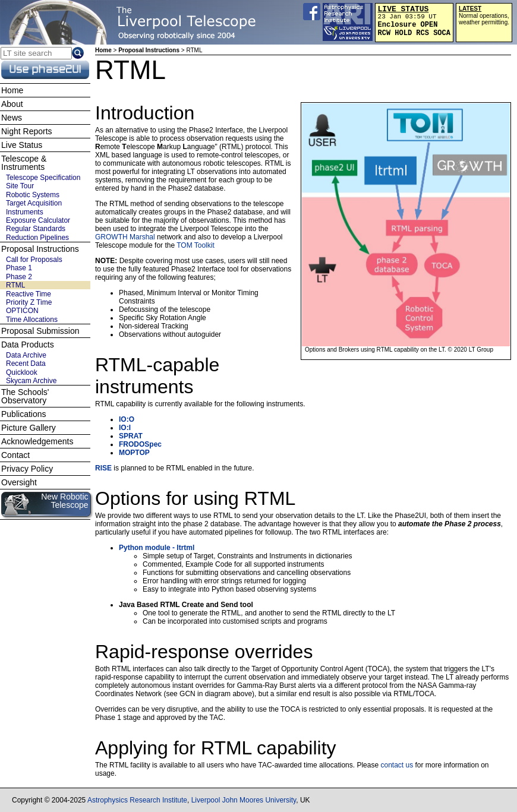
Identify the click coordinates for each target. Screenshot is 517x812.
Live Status (22, 145)
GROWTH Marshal (125, 237)
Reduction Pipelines (37, 238)
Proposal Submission (40, 331)
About (12, 104)
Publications (24, 414)
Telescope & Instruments (24, 163)
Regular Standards (36, 229)
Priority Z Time (29, 302)
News (12, 118)
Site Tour (20, 186)
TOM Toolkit (196, 245)
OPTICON (22, 311)
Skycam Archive (31, 381)
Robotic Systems (33, 195)
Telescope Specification (43, 178)
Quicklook (22, 372)
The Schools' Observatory (25, 396)
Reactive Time (29, 294)
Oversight (19, 482)
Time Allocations (32, 320)
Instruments (25, 212)
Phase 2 (19, 277)
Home (103, 50)
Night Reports (27, 131)
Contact (15, 455)
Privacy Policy (27, 469)
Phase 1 (19, 268)
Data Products (28, 345)
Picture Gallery (29, 428)
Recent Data (26, 364)
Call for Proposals (34, 260)
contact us (397, 765)
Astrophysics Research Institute (137, 800)
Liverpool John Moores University (244, 800)
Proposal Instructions (149, 50)
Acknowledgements (37, 441)
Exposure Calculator (38, 220)
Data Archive (26, 355)
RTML (15, 285)
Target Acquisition (34, 203)
